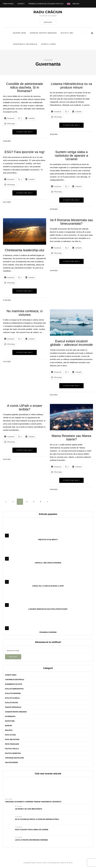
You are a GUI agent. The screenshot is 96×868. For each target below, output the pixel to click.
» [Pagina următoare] (47, 502)
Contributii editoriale (15, 680)
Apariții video (48, 44)
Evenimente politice (14, 684)
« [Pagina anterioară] (6, 502)
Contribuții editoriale (25, 44)
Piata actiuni (10, 735)
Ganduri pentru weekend (16, 712)
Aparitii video (11, 675)
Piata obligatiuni (12, 739)
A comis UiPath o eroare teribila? (24, 407)
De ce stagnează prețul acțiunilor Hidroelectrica (37, 819)
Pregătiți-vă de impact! (48, 540)
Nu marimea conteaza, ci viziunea (25, 313)
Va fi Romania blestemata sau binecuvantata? (71, 222)
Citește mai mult (25, 132)
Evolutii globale (12, 698)
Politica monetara (13, 753)
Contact (21, 4)
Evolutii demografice (14, 689)
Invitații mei (67, 33)
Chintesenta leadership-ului (25, 250)
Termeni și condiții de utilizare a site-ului (46, 4)
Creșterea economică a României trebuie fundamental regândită (33, 802)
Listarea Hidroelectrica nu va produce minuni (71, 86)
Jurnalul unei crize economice (48, 563)
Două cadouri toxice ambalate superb (32, 830)
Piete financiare (12, 744)
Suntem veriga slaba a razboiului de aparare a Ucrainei (71, 155)
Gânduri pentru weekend (43, 33)
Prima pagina (8, 4)
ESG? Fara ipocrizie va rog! (25, 152)
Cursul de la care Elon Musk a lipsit (48, 586)
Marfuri (8, 726)
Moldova (9, 730)
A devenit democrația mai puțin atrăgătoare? (48, 609)
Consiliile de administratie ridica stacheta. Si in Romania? (25, 87)
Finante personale (13, 707)
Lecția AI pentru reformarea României (31, 840)
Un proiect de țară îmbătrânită (29, 809)
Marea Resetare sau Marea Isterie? (71, 438)
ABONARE (48, 22)
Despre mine (20, 33)
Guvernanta (10, 716)
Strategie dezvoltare (14, 758)
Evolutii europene (13, 693)
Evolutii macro (11, 703)
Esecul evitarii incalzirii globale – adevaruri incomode (71, 343)
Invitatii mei (10, 721)
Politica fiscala (12, 749)
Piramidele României (48, 632)
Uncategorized (11, 763)
